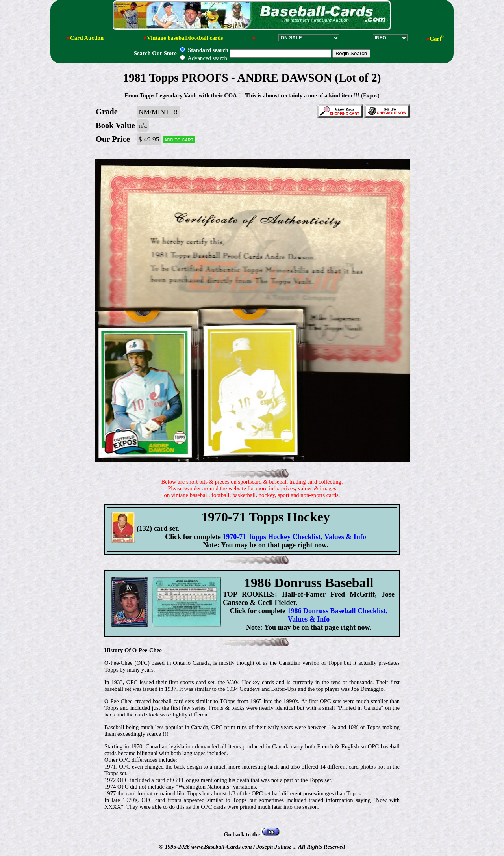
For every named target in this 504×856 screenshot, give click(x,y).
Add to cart (179, 139)
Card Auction (87, 38)
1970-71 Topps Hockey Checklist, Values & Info (294, 537)
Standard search (204, 50)
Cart (437, 39)
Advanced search (203, 58)
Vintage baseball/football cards (185, 38)
